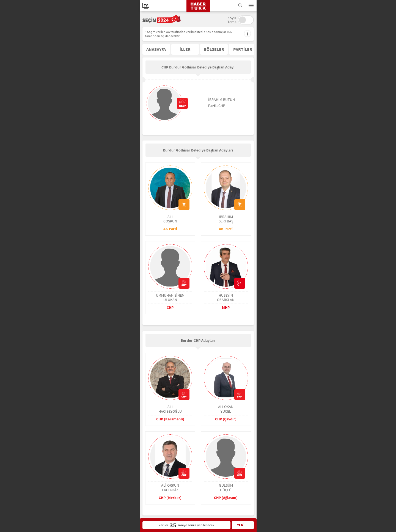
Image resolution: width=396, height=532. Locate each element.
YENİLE (243, 525)
